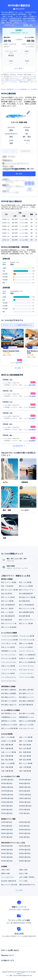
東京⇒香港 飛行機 (25, 752)
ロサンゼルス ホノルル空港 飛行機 (28, 728)
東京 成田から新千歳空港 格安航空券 (28, 690)
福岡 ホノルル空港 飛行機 (27, 721)
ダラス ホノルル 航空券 (9, 658)
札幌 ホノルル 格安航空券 (27, 655)
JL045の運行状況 (24, 837)
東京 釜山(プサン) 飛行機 (27, 597)
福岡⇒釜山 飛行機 (25, 760)
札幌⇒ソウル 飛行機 (8, 763)
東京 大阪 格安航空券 (8, 616)
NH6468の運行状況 (25, 806)
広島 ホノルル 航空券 (8, 647)
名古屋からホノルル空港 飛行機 (10, 725)
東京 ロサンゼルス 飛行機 (9, 590)
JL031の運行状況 (24, 826)
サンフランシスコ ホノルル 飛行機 (10, 655)
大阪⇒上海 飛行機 (25, 767)
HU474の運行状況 (7, 806)
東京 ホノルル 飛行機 (26, 586)
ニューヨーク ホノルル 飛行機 (28, 666)
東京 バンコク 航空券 (8, 597)
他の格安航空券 (19, 446)
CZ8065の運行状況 (7, 787)
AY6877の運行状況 (25, 798)
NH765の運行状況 (7, 857)
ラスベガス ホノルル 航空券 (28, 640)
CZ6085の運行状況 (7, 795)
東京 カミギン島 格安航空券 (10, 627)
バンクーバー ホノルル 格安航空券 (10, 670)
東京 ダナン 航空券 (7, 609)
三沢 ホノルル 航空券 (8, 673)
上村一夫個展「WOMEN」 (27, 877)
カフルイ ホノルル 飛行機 (9, 640)
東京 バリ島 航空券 (7, 586)
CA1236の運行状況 (7, 802)
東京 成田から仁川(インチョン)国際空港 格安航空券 (10, 697)
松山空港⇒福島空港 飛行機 (10, 881)
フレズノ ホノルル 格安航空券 (28, 677)
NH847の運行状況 (7, 830)
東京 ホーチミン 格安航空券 (10, 582)
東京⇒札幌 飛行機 (7, 748)
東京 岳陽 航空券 (7, 620)
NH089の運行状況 (7, 850)
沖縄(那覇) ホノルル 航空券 (10, 651)
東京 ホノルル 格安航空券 (27, 662)
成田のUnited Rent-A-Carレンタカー (28, 885)
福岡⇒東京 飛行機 (25, 745)
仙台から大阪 (23, 873)
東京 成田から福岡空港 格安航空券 (10, 690)
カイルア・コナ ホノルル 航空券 (28, 651)
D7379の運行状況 (25, 810)
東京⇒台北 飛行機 (25, 748)
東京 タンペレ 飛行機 (26, 623)
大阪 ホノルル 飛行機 (8, 666)
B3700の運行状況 (7, 783)
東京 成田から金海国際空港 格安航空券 (10, 693)
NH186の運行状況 (25, 853)
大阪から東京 (5, 870)
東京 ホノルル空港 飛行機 (9, 728)
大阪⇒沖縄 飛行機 (25, 771)
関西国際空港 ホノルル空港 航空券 (28, 717)
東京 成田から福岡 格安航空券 (28, 701)
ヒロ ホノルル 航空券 (26, 647)
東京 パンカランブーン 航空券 (28, 620)
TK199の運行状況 (7, 826)
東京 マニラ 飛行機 (7, 601)
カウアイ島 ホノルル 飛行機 (10, 643)
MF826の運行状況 (25, 802)
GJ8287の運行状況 (25, 787)
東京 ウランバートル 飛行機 (28, 609)
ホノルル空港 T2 (30, 47)
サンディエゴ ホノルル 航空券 (10, 681)
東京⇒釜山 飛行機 (7, 760)
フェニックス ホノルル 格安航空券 (10, 662)
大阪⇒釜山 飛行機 (25, 756)
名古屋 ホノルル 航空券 (27, 658)
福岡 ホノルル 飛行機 (26, 643)
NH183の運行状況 (7, 861)
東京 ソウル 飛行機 (25, 582)
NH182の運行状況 (25, 822)
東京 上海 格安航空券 (8, 605)
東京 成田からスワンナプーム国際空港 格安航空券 (28, 693)
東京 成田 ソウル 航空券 (9, 701)
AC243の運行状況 (7, 813)
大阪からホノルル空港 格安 (28, 725)
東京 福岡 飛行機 (24, 616)
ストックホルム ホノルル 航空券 (10, 677)
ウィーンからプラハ (8, 877)
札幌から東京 (23, 870)
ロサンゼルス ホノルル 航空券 (28, 670)
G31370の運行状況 (7, 791)
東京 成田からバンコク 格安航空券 (28, 697)
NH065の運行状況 (7, 833)
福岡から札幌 (5, 873)
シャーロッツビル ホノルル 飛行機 (28, 673)
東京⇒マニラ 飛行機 (26, 763)
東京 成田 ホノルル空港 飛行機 (28, 713)
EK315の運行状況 (25, 791)
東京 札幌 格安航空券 (26, 594)
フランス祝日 (23, 881)
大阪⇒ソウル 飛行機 (26, 737)
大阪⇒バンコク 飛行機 (9, 752)
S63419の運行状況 (25, 780)
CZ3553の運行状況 (25, 795)
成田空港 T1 (7, 47)
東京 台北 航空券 (7, 594)
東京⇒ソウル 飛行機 (8, 737)
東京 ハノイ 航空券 (7, 612)
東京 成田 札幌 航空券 (26, 705)
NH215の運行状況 (25, 833)
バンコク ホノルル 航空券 (9, 636)
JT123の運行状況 (24, 813)
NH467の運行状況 (7, 853)
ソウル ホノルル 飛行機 (27, 636)
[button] (35, 2)
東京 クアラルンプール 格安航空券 (28, 590)
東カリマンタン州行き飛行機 (10, 885)
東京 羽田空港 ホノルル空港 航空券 (10, 713)
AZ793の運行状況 (7, 837)
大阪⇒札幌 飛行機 (7, 771)
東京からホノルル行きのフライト (16, 80)
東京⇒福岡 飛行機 (7, 745)
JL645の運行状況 (7, 822)
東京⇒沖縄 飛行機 (7, 756)
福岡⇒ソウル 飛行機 (26, 741)
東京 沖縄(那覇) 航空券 (26, 612)
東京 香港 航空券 (24, 601)
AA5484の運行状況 (7, 780)
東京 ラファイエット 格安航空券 (10, 623)
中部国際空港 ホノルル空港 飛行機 (10, 717)
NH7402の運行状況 (7, 798)
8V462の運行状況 (25, 783)
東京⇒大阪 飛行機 (7, 767)
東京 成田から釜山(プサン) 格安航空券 (10, 705)
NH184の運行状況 (25, 830)
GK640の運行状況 (7, 810)
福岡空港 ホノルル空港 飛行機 (10, 721)
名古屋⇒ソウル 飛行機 (9, 741)
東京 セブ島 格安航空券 (27, 605)
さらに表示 (19, 68)
